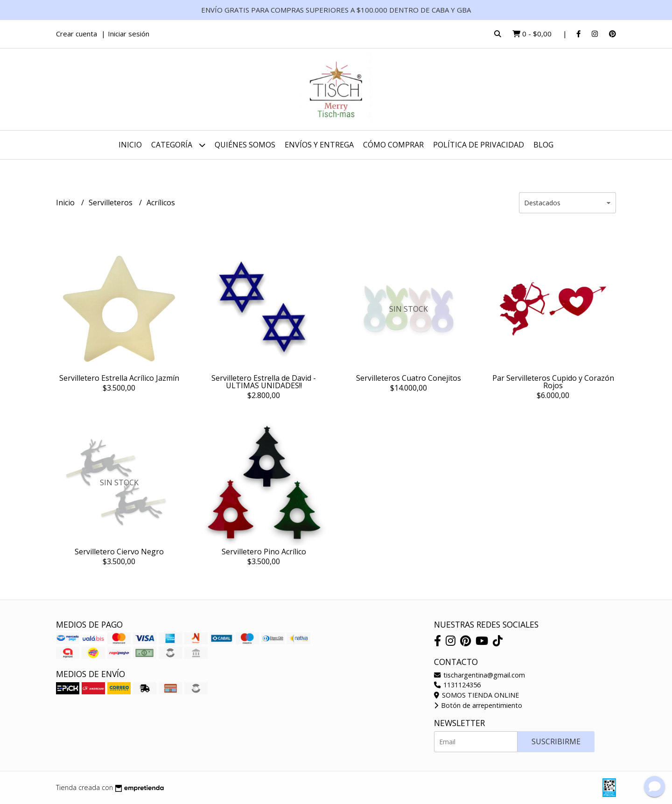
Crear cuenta (77, 34)
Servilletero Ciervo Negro (119, 552)
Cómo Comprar (393, 145)
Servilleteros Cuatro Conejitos (409, 378)
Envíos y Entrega (319, 145)
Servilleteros (112, 203)
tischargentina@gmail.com (479, 675)
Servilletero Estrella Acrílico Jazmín (119, 378)
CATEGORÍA (178, 145)
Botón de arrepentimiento (478, 705)
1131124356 (457, 685)
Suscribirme (556, 741)
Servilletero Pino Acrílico (264, 552)
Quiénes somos (245, 145)
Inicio (130, 145)
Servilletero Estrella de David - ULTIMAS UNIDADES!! (264, 382)
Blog (543, 145)
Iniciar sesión (129, 34)
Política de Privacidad (479, 145)
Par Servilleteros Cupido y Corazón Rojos (553, 382)
